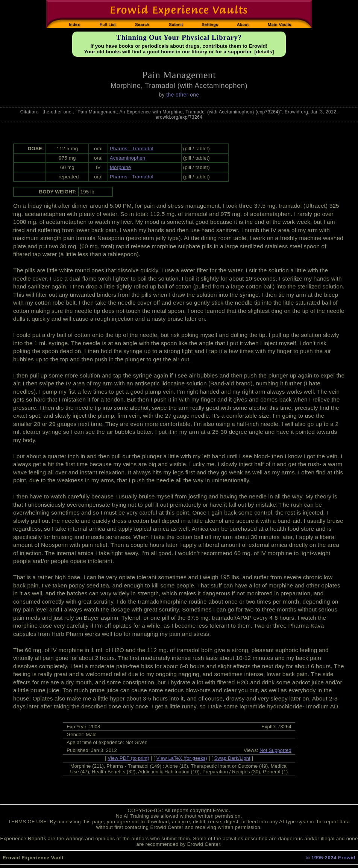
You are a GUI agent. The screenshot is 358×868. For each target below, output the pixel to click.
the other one (183, 95)
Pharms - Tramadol (132, 149)
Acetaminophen (128, 158)
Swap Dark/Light (232, 758)
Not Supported (275, 750)
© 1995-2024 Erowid (331, 858)
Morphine (121, 167)
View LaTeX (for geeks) (182, 758)
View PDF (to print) (128, 758)
